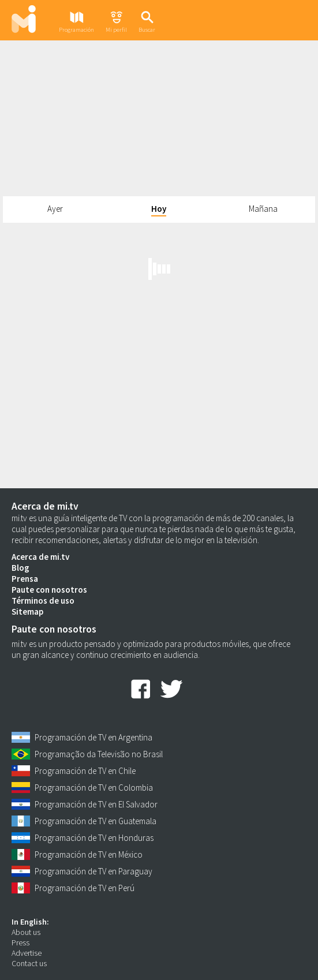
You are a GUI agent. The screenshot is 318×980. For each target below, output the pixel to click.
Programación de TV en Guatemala (96, 821)
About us (26, 932)
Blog (20, 568)
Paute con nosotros (49, 590)
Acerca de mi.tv (40, 557)
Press (20, 942)
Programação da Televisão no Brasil (99, 754)
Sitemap (27, 611)
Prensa (25, 579)
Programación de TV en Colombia (94, 788)
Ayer (55, 209)
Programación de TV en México (89, 854)
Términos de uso (43, 601)
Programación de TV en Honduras (94, 838)
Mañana (263, 209)
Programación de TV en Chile (85, 771)
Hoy (159, 209)
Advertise (27, 953)
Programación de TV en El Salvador (96, 804)
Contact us (29, 963)
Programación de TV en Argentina (93, 737)
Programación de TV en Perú (85, 888)
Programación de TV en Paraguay (93, 871)
